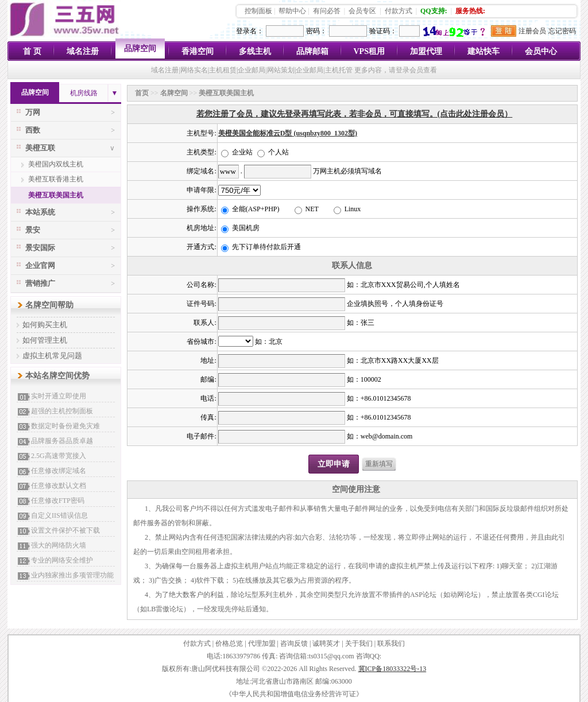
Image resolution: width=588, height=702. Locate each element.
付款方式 (399, 11)
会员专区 (362, 11)
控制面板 (258, 11)
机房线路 (84, 93)
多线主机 (255, 51)
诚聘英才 (326, 643)
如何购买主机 (45, 325)
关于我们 (359, 643)
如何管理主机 (45, 340)
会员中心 (541, 51)
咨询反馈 (294, 643)
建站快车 (483, 51)
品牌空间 (140, 49)
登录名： (250, 31)
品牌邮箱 (312, 51)
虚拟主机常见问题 (52, 356)
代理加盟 (262, 643)
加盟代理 (426, 51)
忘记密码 (562, 31)
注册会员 (532, 31)
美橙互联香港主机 (56, 179)
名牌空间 (174, 93)
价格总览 (229, 643)
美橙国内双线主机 (56, 164)
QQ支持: (434, 11)
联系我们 (391, 643)
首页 (142, 93)
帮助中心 (292, 11)
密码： (316, 31)
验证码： (383, 31)
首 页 (32, 51)
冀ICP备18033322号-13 (392, 669)
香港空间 (198, 51)
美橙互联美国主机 (56, 195)
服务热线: (470, 11)
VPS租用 (369, 51)
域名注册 (83, 51)
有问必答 (327, 11)
